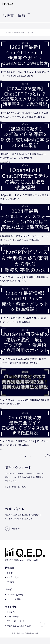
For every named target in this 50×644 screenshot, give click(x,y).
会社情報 (11, 619)
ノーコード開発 (14, 606)
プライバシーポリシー (17, 628)
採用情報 (11, 589)
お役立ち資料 (13, 584)
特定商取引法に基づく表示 (19, 632)
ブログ (10, 580)
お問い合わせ (13, 623)
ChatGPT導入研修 (15, 601)
